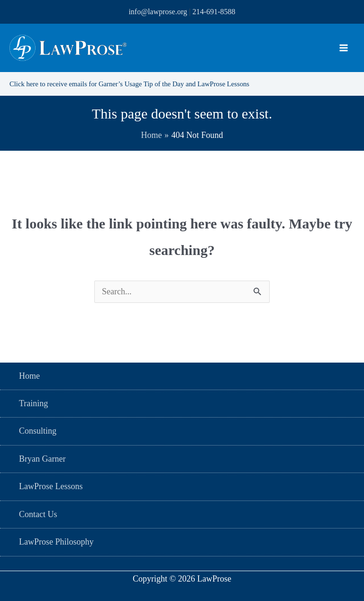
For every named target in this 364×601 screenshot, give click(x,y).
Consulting (38, 431)
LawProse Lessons (51, 486)
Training (33, 403)
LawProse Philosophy (56, 542)
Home (29, 376)
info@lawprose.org (158, 12)
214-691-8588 (214, 12)
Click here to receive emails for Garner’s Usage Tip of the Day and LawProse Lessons (140, 84)
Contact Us (38, 514)
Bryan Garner (42, 459)
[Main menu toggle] (343, 48)
